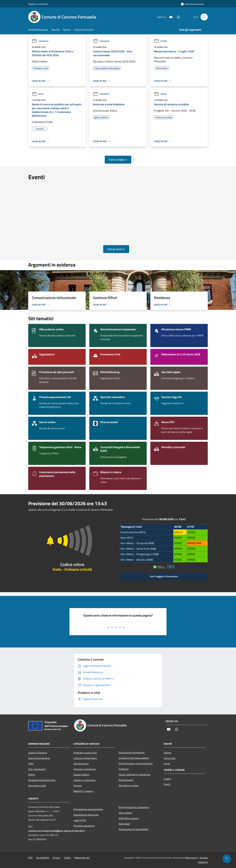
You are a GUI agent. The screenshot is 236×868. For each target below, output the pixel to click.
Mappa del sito (82, 858)
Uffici (31, 764)
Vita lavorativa (81, 764)
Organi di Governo (38, 753)
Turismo (78, 786)
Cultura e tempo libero (85, 758)
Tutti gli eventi (116, 249)
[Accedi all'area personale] (192, 4)
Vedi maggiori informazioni (164, 576)
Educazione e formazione (132, 752)
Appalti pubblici (81, 775)
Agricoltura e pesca (129, 785)
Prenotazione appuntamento (88, 809)
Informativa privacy (129, 818)
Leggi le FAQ (80, 820)
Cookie (67, 858)
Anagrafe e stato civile (85, 753)
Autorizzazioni (126, 780)
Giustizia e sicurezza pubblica (134, 758)
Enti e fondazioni (37, 769)
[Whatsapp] (177, 17)
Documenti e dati (37, 786)
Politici (32, 775)
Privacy (56, 858)
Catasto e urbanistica (84, 780)
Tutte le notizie (118, 160)
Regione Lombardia (38, 4)
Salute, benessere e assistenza (134, 774)
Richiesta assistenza (84, 826)
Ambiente (124, 769)
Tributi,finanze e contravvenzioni (136, 763)
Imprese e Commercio (85, 769)
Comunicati (40, 41)
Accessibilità (43, 858)
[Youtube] (169, 17)
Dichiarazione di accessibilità (133, 829)
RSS (30, 858)
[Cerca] (204, 17)
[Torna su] (227, 859)
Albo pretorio (125, 813)
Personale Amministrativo (42, 780)
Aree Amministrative (39, 758)
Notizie (160, 41)
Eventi (167, 784)
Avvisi (38, 94)
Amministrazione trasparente (134, 807)
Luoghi (167, 779)
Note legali (124, 824)
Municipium (191, 858)
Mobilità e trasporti (83, 791)
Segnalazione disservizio (86, 815)
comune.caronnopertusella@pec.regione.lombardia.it (57, 831)
